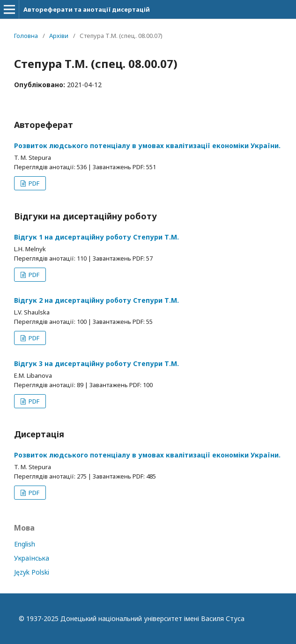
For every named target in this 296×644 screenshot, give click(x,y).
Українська (32, 558)
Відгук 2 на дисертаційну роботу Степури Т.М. (96, 300)
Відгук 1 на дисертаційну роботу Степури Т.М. (96, 237)
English (25, 544)
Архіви (59, 36)
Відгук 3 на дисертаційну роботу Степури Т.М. (96, 363)
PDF (33, 183)
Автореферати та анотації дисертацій (87, 9)
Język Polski (32, 572)
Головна (26, 36)
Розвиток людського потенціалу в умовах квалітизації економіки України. (147, 146)
